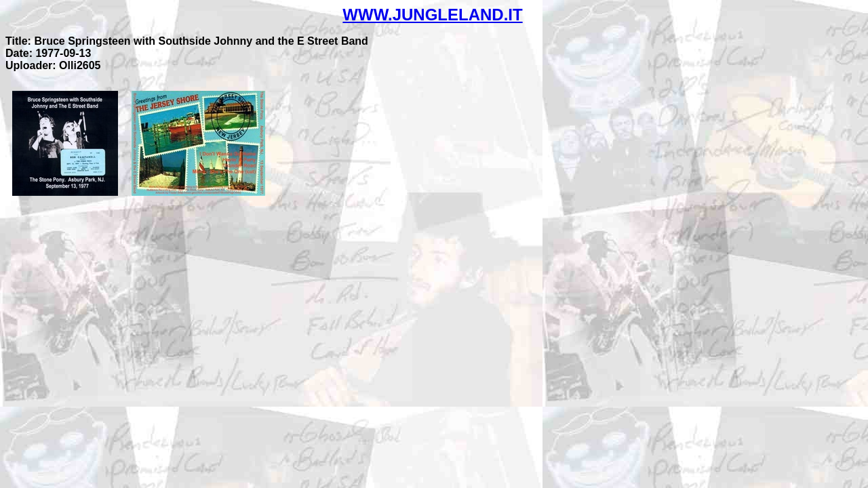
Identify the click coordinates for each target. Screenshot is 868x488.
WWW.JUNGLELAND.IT (432, 15)
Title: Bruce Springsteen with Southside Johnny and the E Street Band (187, 41)
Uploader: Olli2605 (53, 65)
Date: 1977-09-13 (48, 53)
